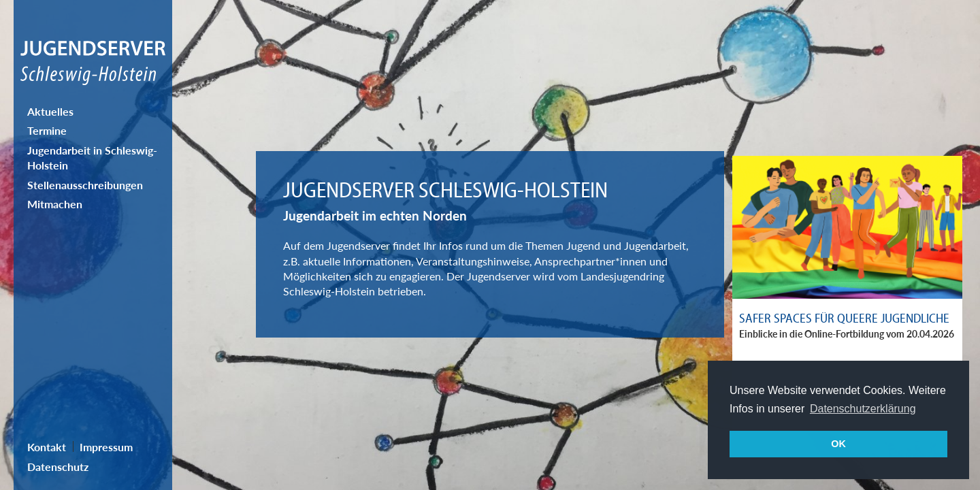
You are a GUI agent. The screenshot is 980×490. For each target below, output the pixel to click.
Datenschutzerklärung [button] (863, 409)
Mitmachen (55, 204)
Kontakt (47, 447)
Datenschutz (58, 467)
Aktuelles (50, 111)
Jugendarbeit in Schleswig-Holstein (92, 158)
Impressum (106, 447)
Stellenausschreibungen (85, 185)
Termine (47, 130)
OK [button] (838, 444)
